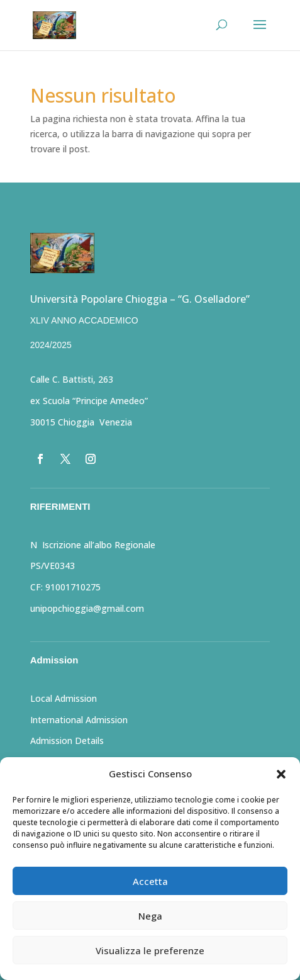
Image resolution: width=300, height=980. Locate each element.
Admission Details (67, 741)
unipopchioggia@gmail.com (87, 608)
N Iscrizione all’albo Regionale (93, 545)
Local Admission (64, 698)
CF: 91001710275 (65, 587)
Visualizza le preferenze (150, 950)
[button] (281, 774)
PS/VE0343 (53, 566)
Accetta (150, 881)
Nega (150, 916)
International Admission (79, 720)
